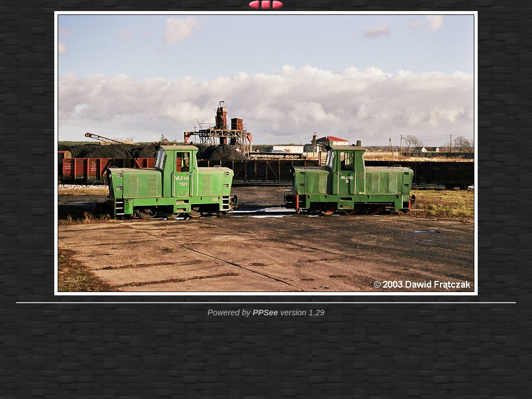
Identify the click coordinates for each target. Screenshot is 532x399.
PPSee (265, 313)
